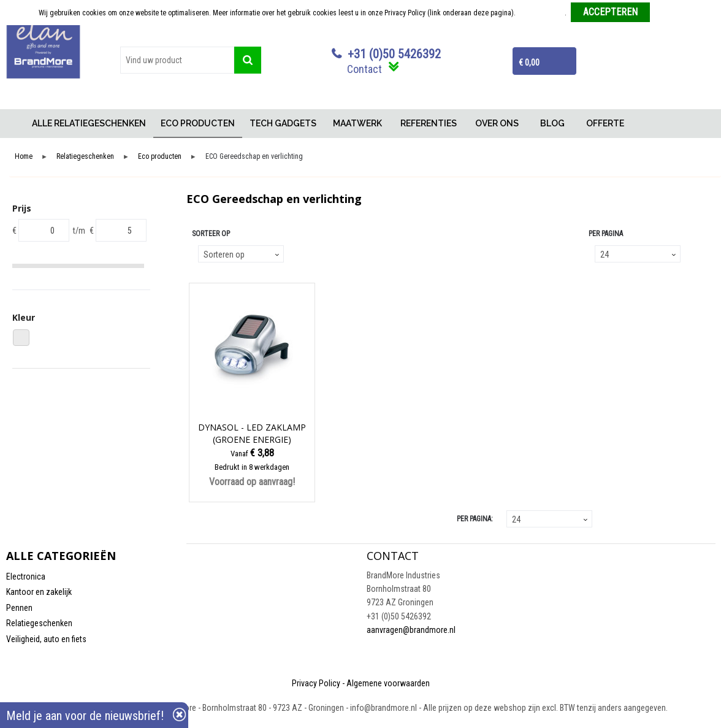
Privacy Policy (316, 683)
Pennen (19, 608)
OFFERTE (605, 123)
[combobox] (177, 60)
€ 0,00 (529, 63)
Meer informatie (541, 13)
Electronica (26, 577)
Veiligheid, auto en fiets (46, 639)
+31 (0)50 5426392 (394, 54)
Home (15, 124)
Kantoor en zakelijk (39, 592)
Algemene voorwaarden (388, 683)
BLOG (552, 123)
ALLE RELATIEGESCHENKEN (89, 123)
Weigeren (669, 13)
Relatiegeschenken (85, 157)
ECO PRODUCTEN (198, 123)
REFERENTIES (429, 123)
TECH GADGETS (283, 123)
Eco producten (160, 157)
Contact (364, 69)
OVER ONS (497, 123)
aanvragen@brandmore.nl (411, 630)
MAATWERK (357, 123)
